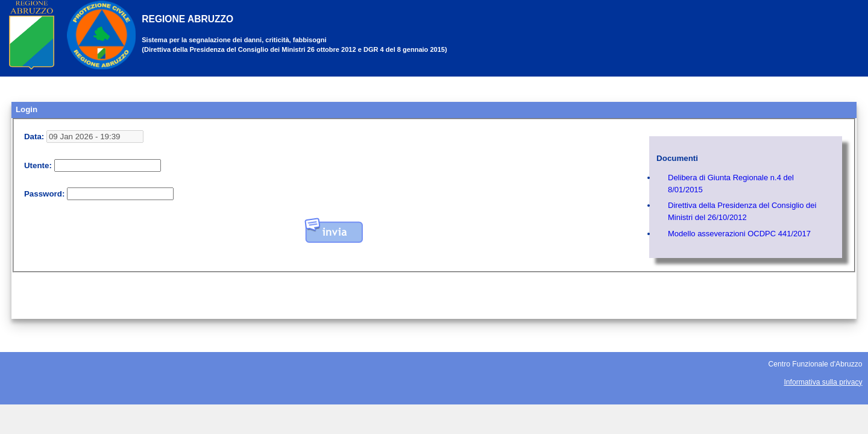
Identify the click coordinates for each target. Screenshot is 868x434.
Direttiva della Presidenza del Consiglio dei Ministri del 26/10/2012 (742, 211)
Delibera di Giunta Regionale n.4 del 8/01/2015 (731, 184)
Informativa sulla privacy (823, 382)
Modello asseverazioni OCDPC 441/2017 (739, 234)
